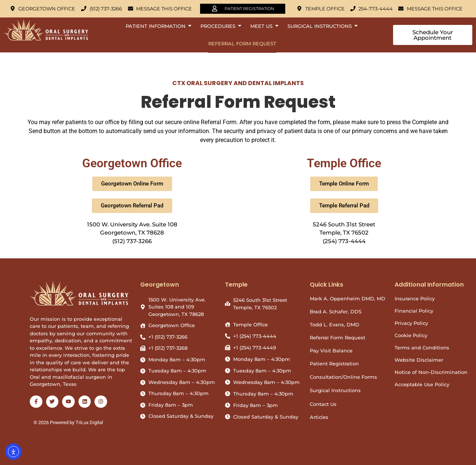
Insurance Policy (415, 298)
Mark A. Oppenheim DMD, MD (348, 298)
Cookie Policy (411, 335)
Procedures (220, 26)
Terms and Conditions (422, 348)
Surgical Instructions (321, 26)
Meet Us (263, 26)
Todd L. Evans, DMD (335, 324)
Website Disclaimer (419, 360)
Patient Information (157, 26)
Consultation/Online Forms (343, 377)
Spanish (460, 455)
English (438, 455)
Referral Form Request (242, 43)
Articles (319, 417)
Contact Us (323, 404)
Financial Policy (414, 311)
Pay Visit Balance (331, 351)
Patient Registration (334, 364)
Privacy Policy (411, 323)
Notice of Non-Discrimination (431, 372)
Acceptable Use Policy (422, 384)
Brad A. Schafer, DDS (336, 311)
